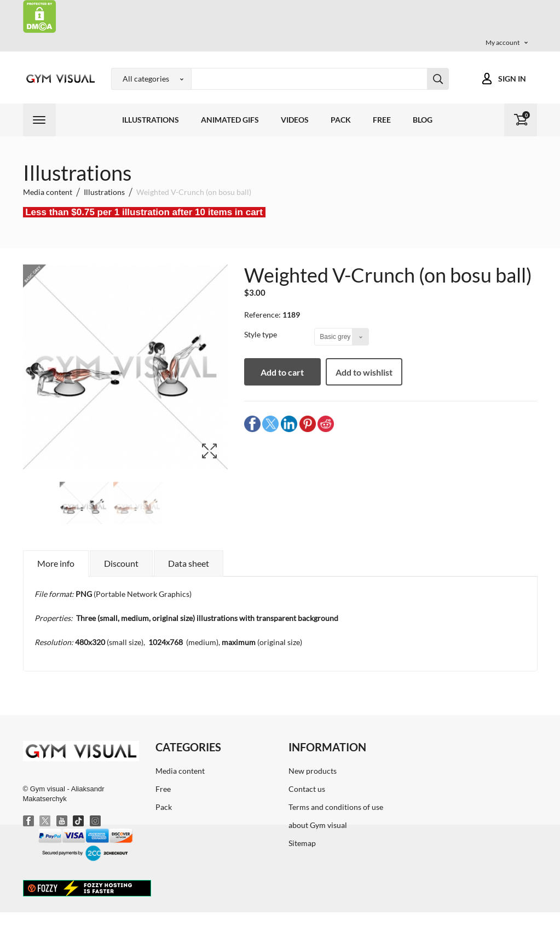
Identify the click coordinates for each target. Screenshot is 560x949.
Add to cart (282, 372)
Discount (121, 563)
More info (56, 563)
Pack (341, 120)
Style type (261, 334)
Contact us (307, 789)
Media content (180, 771)
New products (313, 771)
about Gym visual (318, 825)
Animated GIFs (230, 120)
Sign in (512, 79)
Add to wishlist (364, 372)
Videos (295, 120)
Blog (423, 120)
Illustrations (151, 120)
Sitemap (302, 843)
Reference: (262, 315)
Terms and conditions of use (336, 807)
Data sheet (189, 563)
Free (382, 120)
